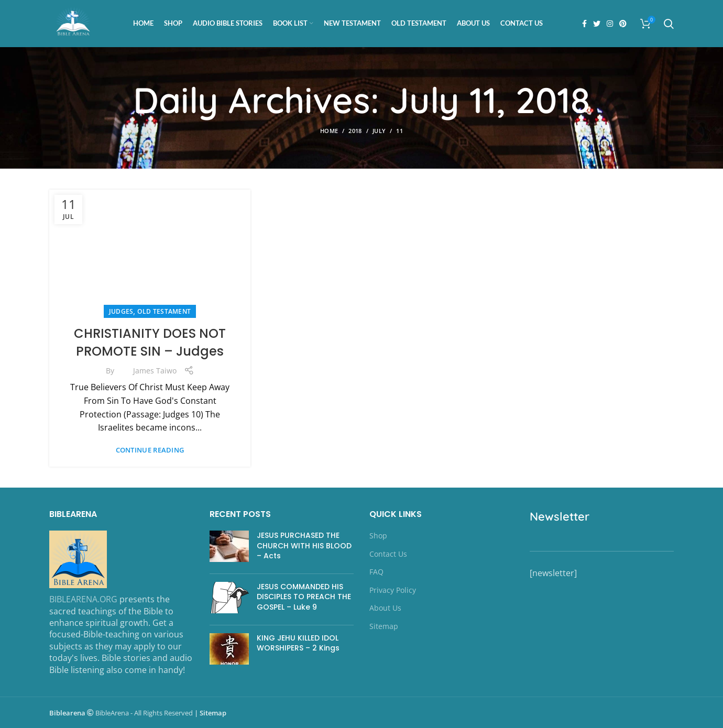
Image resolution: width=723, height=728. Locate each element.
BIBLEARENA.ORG (83, 599)
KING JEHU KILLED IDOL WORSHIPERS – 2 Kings (298, 643)
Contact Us (388, 554)
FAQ (376, 572)
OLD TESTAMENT (164, 311)
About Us (385, 608)
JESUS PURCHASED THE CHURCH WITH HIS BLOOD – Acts (304, 545)
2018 (355, 131)
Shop (378, 536)
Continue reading (150, 450)
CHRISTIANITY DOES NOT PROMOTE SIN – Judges (150, 342)
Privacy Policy (393, 590)
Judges (121, 311)
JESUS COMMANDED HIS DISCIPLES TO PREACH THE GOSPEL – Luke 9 (304, 597)
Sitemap (384, 626)
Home (329, 131)
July (379, 131)
